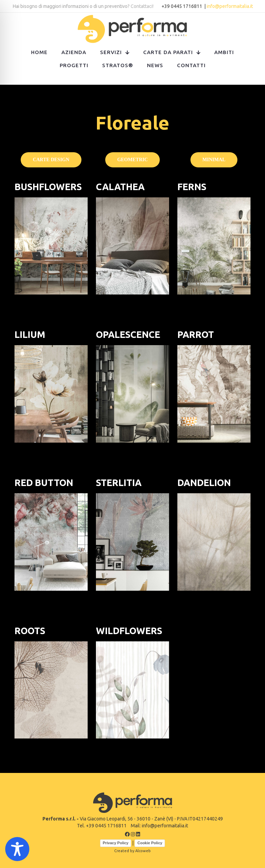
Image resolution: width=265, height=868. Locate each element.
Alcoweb (143, 851)
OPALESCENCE (128, 334)
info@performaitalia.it (230, 6)
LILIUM (30, 334)
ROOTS (30, 631)
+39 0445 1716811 (182, 6)
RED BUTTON (44, 483)
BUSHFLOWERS (48, 187)
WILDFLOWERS (129, 631)
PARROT (196, 334)
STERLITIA (119, 483)
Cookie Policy (150, 843)
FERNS (192, 187)
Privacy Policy (116, 843)
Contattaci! (143, 6)
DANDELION (204, 483)
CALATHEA (120, 187)
